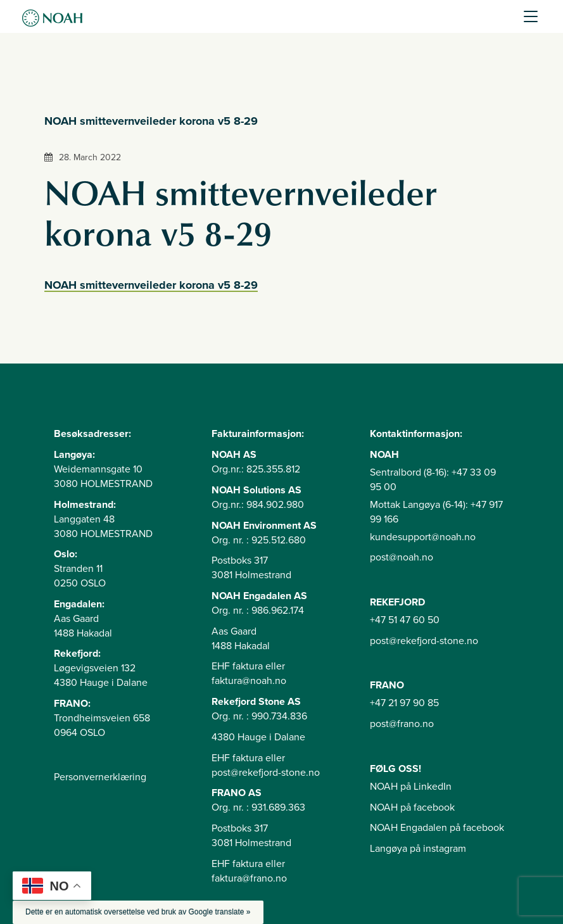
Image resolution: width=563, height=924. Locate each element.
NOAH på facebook (412, 807)
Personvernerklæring (100, 777)
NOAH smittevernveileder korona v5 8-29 (151, 285)
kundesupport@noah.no (423, 537)
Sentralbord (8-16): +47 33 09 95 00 (433, 480)
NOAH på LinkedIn (411, 787)
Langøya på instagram (418, 849)
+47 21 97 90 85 (404, 703)
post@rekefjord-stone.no (424, 641)
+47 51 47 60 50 (405, 620)
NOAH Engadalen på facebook (437, 828)
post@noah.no (402, 557)
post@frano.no (402, 724)
